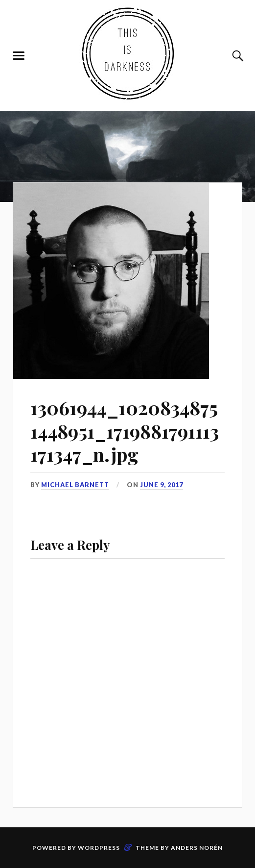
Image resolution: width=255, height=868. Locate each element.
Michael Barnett (75, 485)
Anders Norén (197, 848)
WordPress (99, 848)
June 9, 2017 (162, 485)
